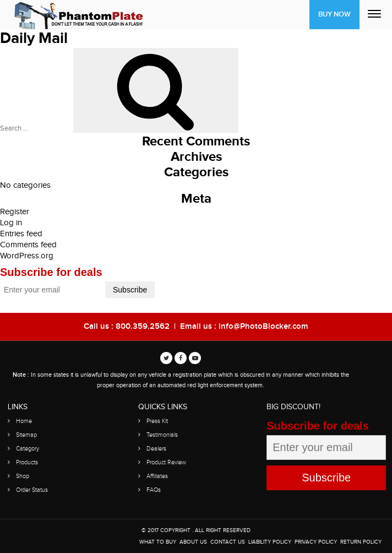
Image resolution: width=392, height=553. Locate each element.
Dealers (156, 449)
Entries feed (21, 234)
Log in (11, 223)
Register (15, 212)
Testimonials (162, 435)
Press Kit (157, 421)
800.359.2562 (143, 327)
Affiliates (157, 476)
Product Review (166, 462)
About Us (193, 542)
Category (28, 449)
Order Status (32, 490)
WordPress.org (27, 256)
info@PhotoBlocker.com (263, 327)
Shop (23, 476)
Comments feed (28, 245)
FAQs (154, 490)
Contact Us (228, 542)
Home (24, 421)
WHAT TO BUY (158, 542)
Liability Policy (270, 542)
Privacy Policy (316, 542)
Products (27, 462)
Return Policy (361, 542)
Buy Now (334, 14)
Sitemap (26, 435)
